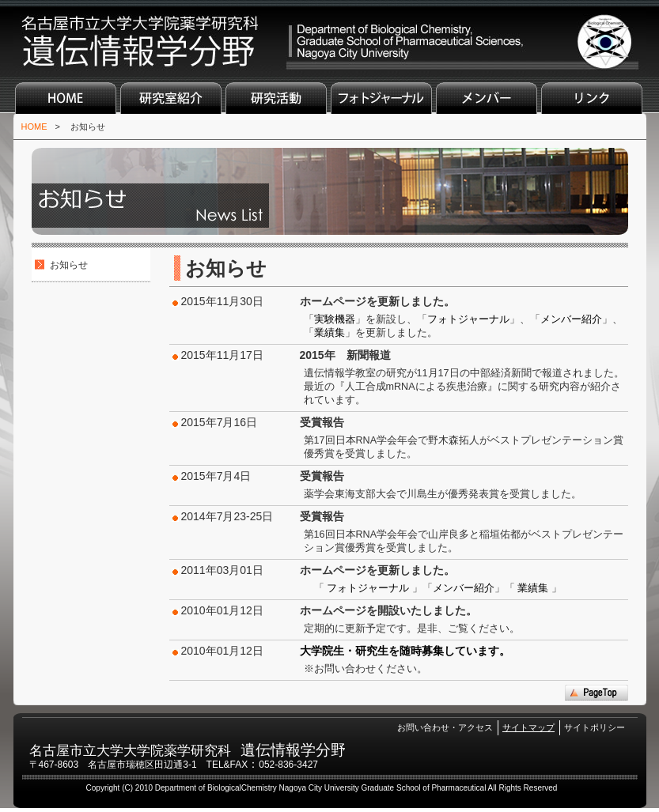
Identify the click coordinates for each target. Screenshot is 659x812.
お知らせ (88, 127)
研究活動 (276, 98)
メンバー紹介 (571, 319)
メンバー (487, 98)
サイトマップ (528, 727)
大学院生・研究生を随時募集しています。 (405, 651)
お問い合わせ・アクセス (445, 727)
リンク (592, 98)
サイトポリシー (595, 727)
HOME (66, 98)
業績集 (329, 333)
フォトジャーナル (381, 98)
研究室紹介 (171, 98)
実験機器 (335, 319)
